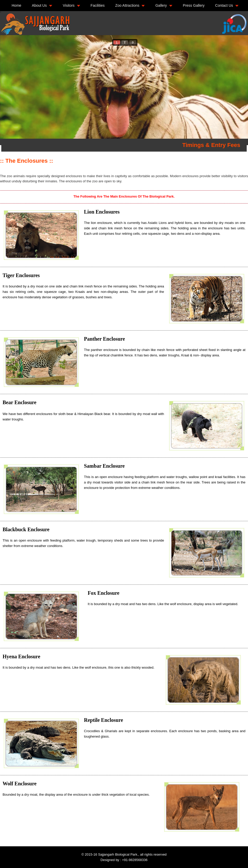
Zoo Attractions (127, 5)
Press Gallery (194, 5)
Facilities (98, 5)
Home (16, 5)
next (234, 86)
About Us (39, 5)
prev (14, 86)
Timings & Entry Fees (211, 145)
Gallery (161, 5)
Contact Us (224, 5)
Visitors (69, 5)
